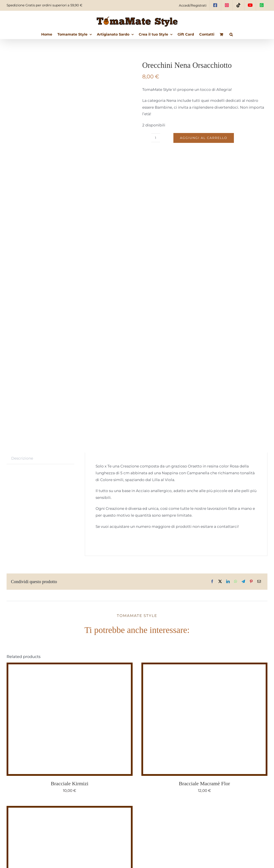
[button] (231, 34)
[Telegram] (243, 582)
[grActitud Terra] (63, 811)
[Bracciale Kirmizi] (63, 668)
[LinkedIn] (228, 582)
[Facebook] (212, 582)
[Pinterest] (251, 582)
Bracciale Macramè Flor (204, 784)
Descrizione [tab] (22, 458)
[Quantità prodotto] (156, 138)
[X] (220, 582)
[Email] (259, 582)
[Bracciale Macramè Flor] (198, 668)
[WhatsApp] (236, 582)
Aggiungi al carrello (204, 138)
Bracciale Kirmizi (70, 784)
